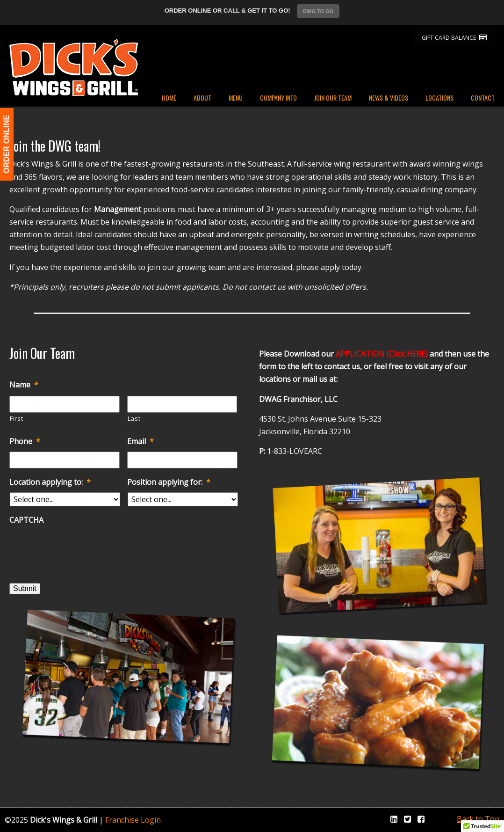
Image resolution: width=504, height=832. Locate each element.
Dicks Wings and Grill (74, 67)
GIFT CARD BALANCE (454, 38)
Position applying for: (169, 482)
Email (140, 442)
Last (134, 418)
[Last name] (182, 404)
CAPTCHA (26, 520)
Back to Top (478, 819)
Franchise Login (133, 820)
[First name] (65, 404)
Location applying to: (50, 482)
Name (24, 385)
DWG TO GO (318, 11)
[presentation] (80, 549)
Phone (25, 442)
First (16, 418)
